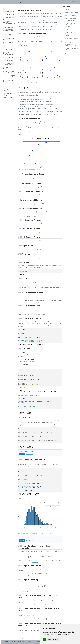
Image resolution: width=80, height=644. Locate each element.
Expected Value (68, 25)
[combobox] (77, 2)
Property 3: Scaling (69, 44)
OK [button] (45, 639)
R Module (67, 35)
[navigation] (16, 10)
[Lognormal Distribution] (24, 638)
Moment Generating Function (71, 13)
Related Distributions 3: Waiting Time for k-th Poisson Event (70, 52)
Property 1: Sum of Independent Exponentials (70, 41)
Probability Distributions (23, 8)
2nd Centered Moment (70, 20)
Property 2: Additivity (69, 43)
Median (67, 28)
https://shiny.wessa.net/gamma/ (27, 362)
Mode (66, 29)
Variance (67, 26)
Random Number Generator (71, 39)
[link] (7, 2)
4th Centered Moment (70, 23)
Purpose (67, 9)
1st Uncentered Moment (70, 14)
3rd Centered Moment (70, 22)
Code (20, 48)
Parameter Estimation (70, 34)
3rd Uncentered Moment (70, 17)
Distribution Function (69, 11)
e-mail (34, 642)
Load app (22, 454)
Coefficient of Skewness (70, 31)
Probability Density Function (71, 8)
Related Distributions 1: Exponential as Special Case (70, 46)
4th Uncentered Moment (70, 19)
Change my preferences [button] (53, 639)
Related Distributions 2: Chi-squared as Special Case (71, 49)
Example (67, 37)
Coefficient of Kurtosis (70, 32)
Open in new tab (29, 454)
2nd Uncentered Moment (70, 16)
